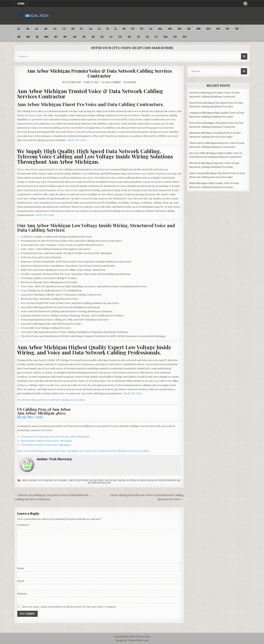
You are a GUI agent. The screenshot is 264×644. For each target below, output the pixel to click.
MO (208, 29)
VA (147, 37)
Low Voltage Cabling (115, 480)
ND (237, 29)
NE (19, 37)
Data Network (96, 480)
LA (151, 29)
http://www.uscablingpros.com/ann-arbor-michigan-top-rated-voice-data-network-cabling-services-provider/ (83, 451)
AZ (37, 29)
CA (55, 29)
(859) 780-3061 (77, 140)
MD (170, 29)
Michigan (132, 82)
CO (64, 29)
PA (102, 37)
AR (46, 29)
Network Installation (99, 483)
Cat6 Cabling (60, 480)
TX (138, 37)
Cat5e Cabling (45, 480)
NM (46, 37)
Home (21, 4)
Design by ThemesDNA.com (132, 640)
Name (21, 568)
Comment (24, 525)
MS (218, 29)
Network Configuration (168, 480)
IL (116, 29)
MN (198, 29)
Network (131, 480)
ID (108, 29)
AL (19, 29)
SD (120, 37)
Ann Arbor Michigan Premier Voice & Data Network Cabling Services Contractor (99, 73)
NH (28, 37)
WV (185, 37)
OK (84, 37)
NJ (37, 37)
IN (124, 29)
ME (180, 29)
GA (91, 29)
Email (21, 581)
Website (22, 594)
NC (228, 29)
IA (99, 29)
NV (56, 37)
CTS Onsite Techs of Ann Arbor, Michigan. (46, 445)
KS (133, 29)
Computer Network (78, 480)
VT (156, 37)
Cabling (33, 480)
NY (65, 37)
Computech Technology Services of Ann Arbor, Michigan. (55, 437)
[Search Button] (245, 4)
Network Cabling (146, 480)
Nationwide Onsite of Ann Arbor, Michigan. (47, 441)
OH (75, 37)
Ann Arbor (79, 400)
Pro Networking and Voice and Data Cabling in (45, 400)
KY (142, 29)
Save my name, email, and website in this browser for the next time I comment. (69, 607)
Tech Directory (73, 82)
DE (73, 29)
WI (175, 37)
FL (82, 29)
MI (189, 29)
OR (93, 37)
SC (111, 37)
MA (160, 29)
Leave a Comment (113, 82)
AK (28, 29)
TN (129, 37)
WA (166, 37)
